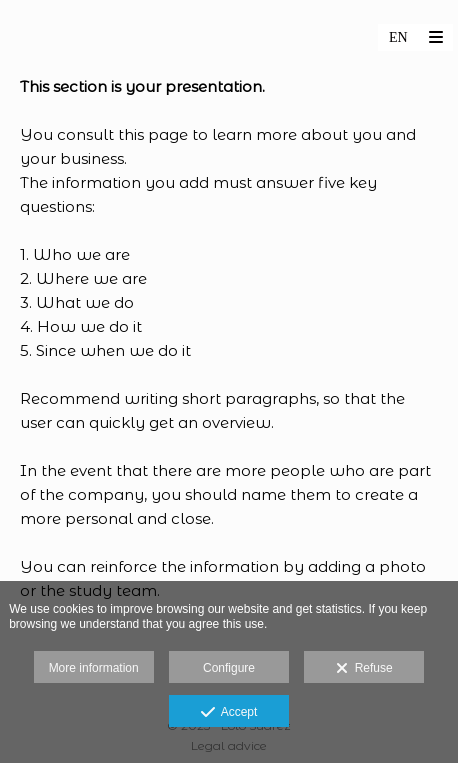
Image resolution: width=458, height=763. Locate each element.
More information (94, 668)
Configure (229, 668)
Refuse (364, 669)
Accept (229, 713)
